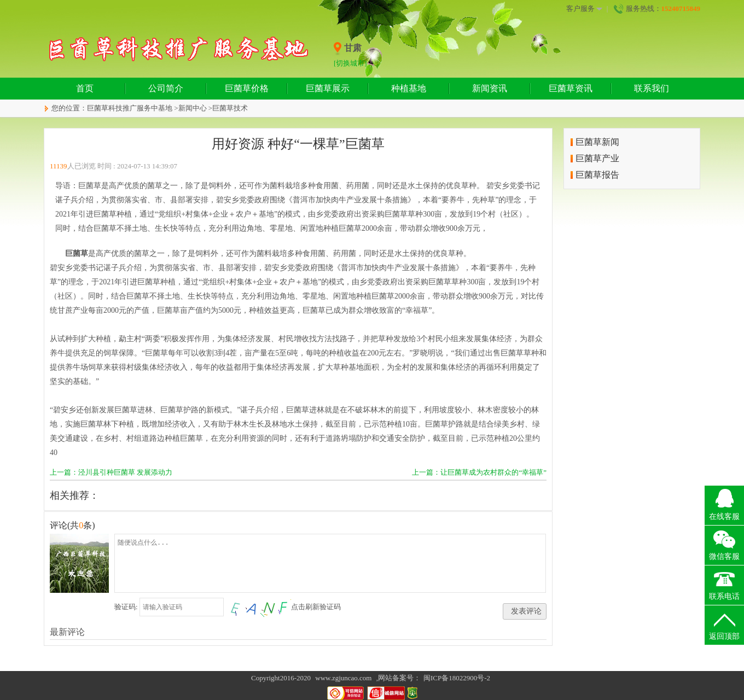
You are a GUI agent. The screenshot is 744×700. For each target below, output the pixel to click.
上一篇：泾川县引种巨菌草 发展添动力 (111, 472)
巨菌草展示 (328, 88)
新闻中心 (193, 108)
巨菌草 (77, 253)
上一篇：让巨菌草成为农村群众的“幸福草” (479, 472)
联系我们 (652, 88)
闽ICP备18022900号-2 (457, 678)
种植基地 (409, 88)
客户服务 (584, 9)
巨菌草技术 (230, 108)
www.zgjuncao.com (343, 678)
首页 (85, 88)
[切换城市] (350, 63)
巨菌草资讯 (571, 88)
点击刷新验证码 (316, 607)
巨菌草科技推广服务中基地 (130, 108)
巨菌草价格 (247, 88)
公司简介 (166, 88)
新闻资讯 (490, 88)
